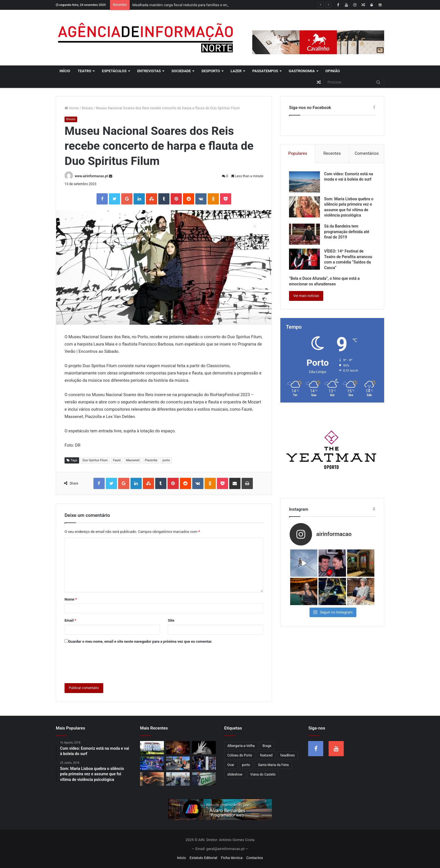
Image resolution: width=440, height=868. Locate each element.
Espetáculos (114, 71)
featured (266, 755)
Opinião (333, 71)
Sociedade (181, 71)
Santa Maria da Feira (273, 765)
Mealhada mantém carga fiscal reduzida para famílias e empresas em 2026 (193, 5)
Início (65, 71)
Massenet (133, 460)
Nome (71, 599)
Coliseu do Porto (240, 755)
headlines (287, 755)
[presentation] (107, 662)
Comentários (367, 153)
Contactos (255, 858)
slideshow (235, 774)
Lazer (236, 71)
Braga (267, 746)
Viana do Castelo (263, 774)
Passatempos (265, 71)
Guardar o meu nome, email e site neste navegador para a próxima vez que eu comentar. (140, 641)
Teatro (84, 71)
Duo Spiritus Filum (95, 460)
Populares (298, 153)
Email (70, 620)
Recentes (332, 153)
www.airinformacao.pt (91, 176)
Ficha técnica (232, 858)
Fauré (117, 460)
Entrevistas (149, 71)
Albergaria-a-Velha (241, 746)
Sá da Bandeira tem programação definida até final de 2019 (347, 232)
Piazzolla (151, 460)
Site (171, 620)
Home (72, 108)
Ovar (231, 765)
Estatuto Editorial (204, 858)
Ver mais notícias (306, 296)
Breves (87, 108)
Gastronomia (302, 71)
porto (166, 460)
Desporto (211, 71)
